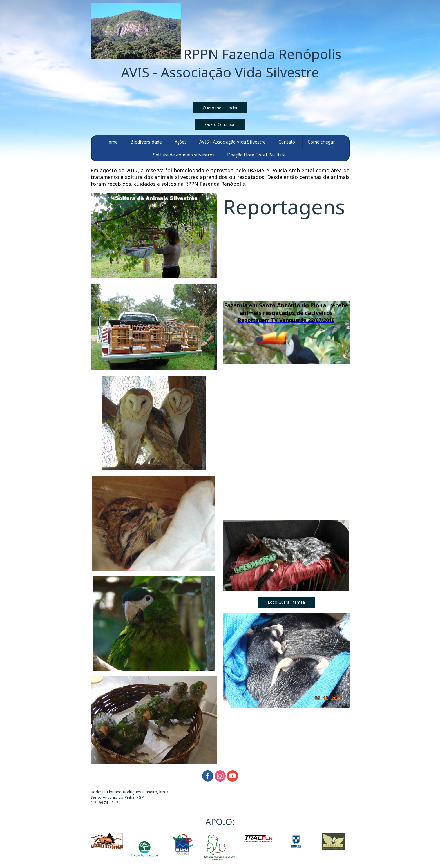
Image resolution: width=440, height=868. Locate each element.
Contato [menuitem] (287, 142)
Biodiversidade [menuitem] (146, 142)
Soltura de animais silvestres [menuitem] (184, 155)
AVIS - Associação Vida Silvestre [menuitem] (233, 142)
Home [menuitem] (111, 142)
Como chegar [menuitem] (321, 142)
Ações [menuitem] (181, 142)
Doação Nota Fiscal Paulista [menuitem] (256, 155)
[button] (220, 108)
